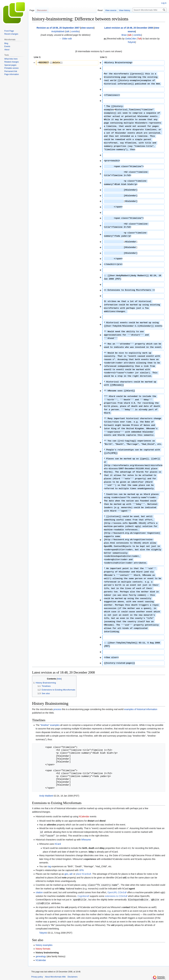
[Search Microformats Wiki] (150, 10)
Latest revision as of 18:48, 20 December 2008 (129, 28)
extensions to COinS (115, 896)
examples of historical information (141, 709)
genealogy (41, 956)
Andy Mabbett (46, 796)
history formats (43, 948)
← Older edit (66, 39)
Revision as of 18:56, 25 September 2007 (58, 28)
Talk (140, 39)
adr (71, 874)
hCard (58, 844)
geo (66, 874)
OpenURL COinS (116, 892)
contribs (75, 31)
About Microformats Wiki (55, 976)
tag (49, 866)
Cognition (82, 896)
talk (68, 31)
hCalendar (84, 816)
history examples (44, 944)
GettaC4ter (131, 39)
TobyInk (131, 42)
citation (39, 892)
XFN (81, 870)
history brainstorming (47, 952)
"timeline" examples (50, 725)
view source (87, 28)
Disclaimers (72, 976)
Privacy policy (37, 976)
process (57, 709)
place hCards (83, 874)
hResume (86, 839)
